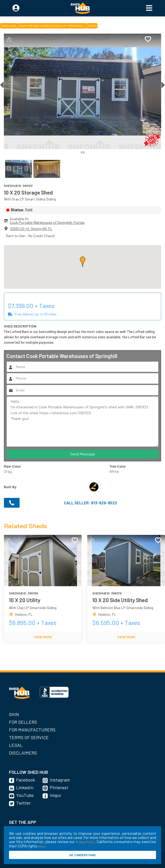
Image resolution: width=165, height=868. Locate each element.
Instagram (60, 780)
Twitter (23, 803)
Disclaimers (23, 753)
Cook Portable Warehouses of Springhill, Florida (47, 222)
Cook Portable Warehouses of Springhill (51, 26)
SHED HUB (8, 26)
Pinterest (59, 787)
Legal (16, 745)
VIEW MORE (43, 637)
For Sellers (23, 722)
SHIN (14, 714)
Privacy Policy (85, 842)
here (42, 846)
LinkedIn (25, 787)
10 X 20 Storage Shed (28, 192)
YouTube (25, 795)
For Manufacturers (32, 730)
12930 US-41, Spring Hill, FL (31, 229)
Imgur (56, 795)
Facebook (26, 780)
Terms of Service (29, 737)
